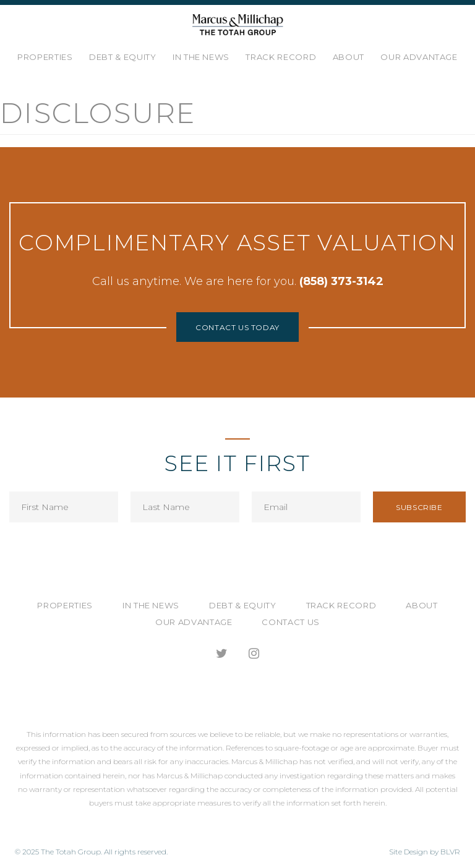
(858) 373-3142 (341, 281)
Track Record (281, 57)
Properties (45, 57)
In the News (201, 57)
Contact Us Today (237, 327)
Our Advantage (419, 57)
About (349, 57)
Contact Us (291, 622)
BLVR (450, 852)
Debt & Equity (122, 57)
